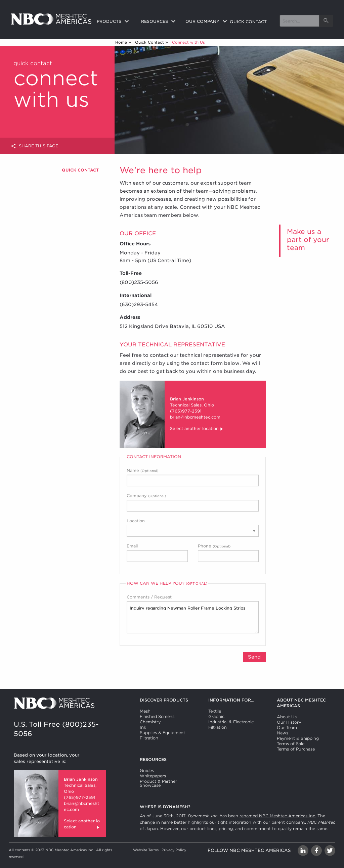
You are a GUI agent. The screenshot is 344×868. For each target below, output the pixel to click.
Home (121, 42)
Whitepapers (153, 776)
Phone (228, 553)
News (283, 733)
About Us (287, 717)
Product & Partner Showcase (158, 783)
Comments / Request (193, 614)
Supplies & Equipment (162, 733)
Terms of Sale (291, 744)
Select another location (197, 429)
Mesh (145, 711)
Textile (215, 711)
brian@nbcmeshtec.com (195, 417)
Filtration (149, 738)
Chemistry (150, 722)
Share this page (34, 146)
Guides (147, 770)
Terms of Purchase (296, 749)
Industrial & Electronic (231, 722)
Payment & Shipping (298, 738)
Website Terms (146, 850)
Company (193, 502)
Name (193, 477)
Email (157, 553)
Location (193, 527)
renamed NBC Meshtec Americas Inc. (278, 816)
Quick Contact (149, 42)
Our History (289, 722)
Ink (143, 727)
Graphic (216, 716)
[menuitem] (114, 22)
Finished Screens (157, 716)
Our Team (287, 728)
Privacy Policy (174, 850)
